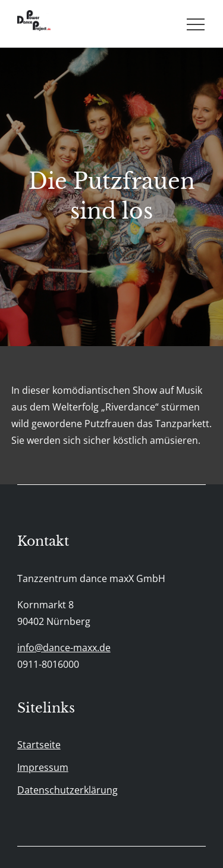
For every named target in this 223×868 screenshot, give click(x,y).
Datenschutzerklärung (67, 790)
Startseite (39, 745)
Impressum (43, 767)
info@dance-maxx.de (64, 648)
